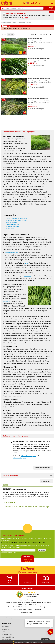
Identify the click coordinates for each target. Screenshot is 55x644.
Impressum (6, 627)
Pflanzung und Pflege (12, 225)
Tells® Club (28, 579)
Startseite (3, 22)
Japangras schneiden (12, 227)
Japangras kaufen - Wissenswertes (16, 220)
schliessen (51, 12)
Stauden (9, 22)
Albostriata (27, 276)
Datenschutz (6, 629)
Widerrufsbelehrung (8, 637)
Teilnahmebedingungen (19, 458)
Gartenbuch (46, 579)
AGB (4, 632)
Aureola (27, 263)
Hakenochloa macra (12, 253)
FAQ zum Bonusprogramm (28, 456)
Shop (9, 579)
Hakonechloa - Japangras (25, 22)
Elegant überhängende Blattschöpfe (17, 218)
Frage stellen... (46, 481)
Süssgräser (6, 301)
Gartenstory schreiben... (43, 468)
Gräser (15, 22)
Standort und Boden (12, 223)
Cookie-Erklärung (7, 634)
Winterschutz (10, 229)
